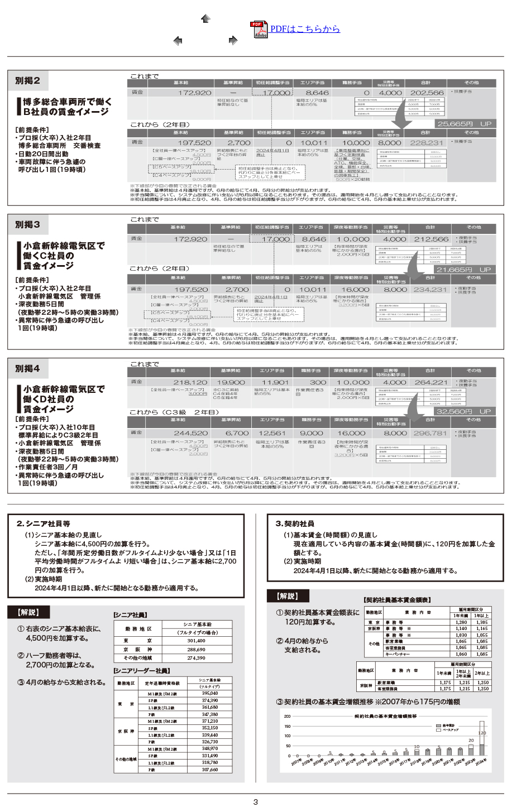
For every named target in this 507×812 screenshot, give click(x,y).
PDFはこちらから (295, 29)
